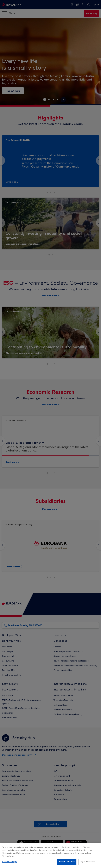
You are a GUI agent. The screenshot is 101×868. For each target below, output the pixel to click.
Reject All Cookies (88, 862)
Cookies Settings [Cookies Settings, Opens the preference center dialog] (10, 862)
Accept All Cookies (67, 862)
